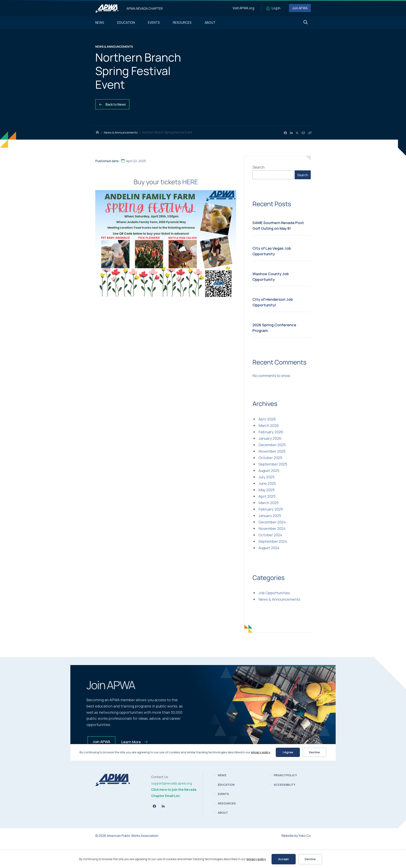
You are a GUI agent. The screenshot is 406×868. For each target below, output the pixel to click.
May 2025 (267, 490)
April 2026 (267, 419)
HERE (190, 182)
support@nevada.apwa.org (171, 783)
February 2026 (271, 432)
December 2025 (272, 445)
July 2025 (267, 477)
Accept (283, 859)
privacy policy (256, 859)
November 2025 (272, 451)
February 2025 (271, 509)
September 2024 (273, 541)
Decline (310, 859)
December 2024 (272, 522)
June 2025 (267, 483)
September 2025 (273, 464)
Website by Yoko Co (296, 836)
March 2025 (269, 503)
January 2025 (270, 516)
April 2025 (267, 496)
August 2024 (269, 548)
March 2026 (269, 425)
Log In (276, 8)
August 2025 (269, 471)
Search (258, 167)
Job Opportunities (274, 593)
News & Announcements (121, 132)
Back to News (112, 104)
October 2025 (270, 458)
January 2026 (270, 438)
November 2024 (272, 528)
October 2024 (270, 535)
